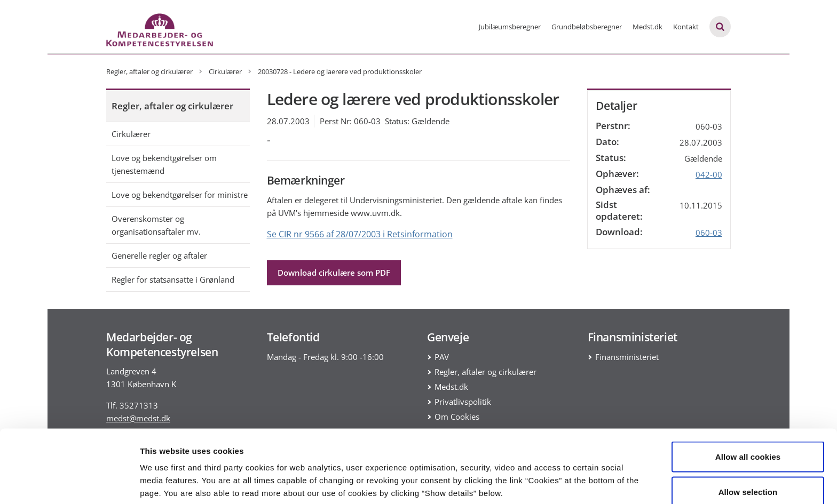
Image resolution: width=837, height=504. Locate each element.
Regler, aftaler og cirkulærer (172, 106)
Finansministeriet (627, 357)
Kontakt (686, 27)
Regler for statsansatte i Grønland (173, 279)
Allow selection (748, 441)
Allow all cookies (748, 406)
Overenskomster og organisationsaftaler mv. (156, 225)
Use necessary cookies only (748, 475)
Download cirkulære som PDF (334, 273)
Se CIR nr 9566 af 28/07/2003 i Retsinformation (360, 234)
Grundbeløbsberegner (587, 27)
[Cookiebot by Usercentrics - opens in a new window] (69, 483)
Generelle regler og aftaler (159, 255)
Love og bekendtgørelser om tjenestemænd (164, 164)
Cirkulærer (131, 134)
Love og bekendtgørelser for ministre (180, 195)
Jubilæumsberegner (510, 27)
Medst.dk (648, 27)
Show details (560, 477)
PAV (442, 357)
